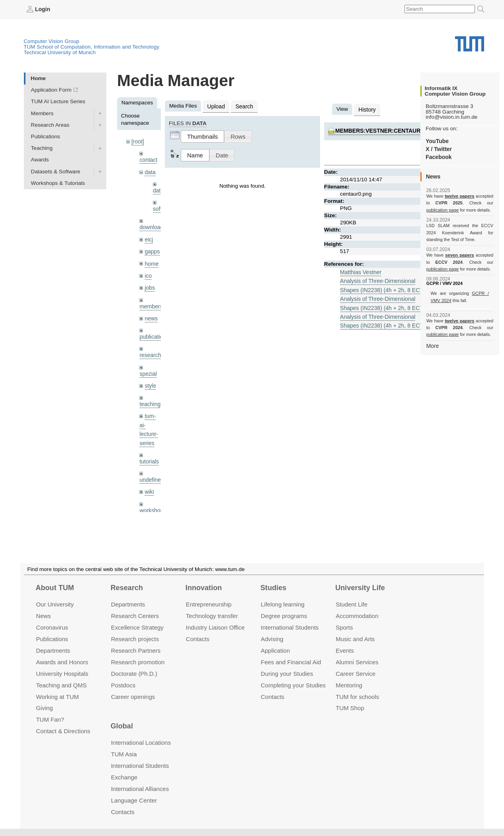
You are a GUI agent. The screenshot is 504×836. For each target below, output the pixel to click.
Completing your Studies (293, 685)
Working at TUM (57, 696)
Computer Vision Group (52, 41)
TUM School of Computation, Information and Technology (92, 46)
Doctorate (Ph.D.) (134, 673)
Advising (272, 639)
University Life (360, 588)
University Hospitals (62, 673)
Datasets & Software (56, 171)
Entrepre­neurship (209, 604)
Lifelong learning (283, 604)
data (150, 171)
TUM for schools (357, 696)
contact (148, 159)
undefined (151, 474)
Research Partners (136, 651)
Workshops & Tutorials (58, 183)
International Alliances (140, 789)
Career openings (133, 696)
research (150, 351)
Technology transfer (212, 616)
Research (127, 588)
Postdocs (123, 685)
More (433, 345)
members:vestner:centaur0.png (385, 130)
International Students (290, 627)
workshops (152, 503)
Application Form (51, 90)
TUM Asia (124, 754)
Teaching (42, 148)
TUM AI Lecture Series (58, 101)
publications (154, 333)
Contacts (198, 639)
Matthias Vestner (360, 271)
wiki (149, 485)
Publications (46, 136)
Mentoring (349, 685)
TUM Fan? (50, 719)
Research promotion (138, 662)
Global (122, 726)
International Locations (141, 743)
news (151, 315)
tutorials (149, 455)
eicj (148, 237)
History (367, 109)
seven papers (460, 255)
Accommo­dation (357, 616)
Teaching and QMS (61, 685)
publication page (442, 210)
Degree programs (284, 616)
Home (38, 78)
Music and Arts (355, 639)
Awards (40, 160)
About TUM (55, 588)
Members (42, 113)
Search (243, 106)
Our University (55, 604)
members (151, 303)
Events (345, 651)
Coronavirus (52, 627)
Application (275, 651)
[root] (138, 141)
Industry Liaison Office (215, 627)
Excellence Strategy (137, 627)
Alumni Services (357, 662)
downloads (152, 226)
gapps (152, 249)
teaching (149, 399)
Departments (53, 651)
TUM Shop (350, 708)
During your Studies (287, 673)
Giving (44, 708)
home (151, 261)
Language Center (134, 800)
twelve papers (460, 196)
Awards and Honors (62, 662)
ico (148, 273)
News (43, 616)
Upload (216, 106)
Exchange (124, 777)
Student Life (352, 604)
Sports (344, 627)
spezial (148, 369)
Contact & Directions (63, 731)
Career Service (356, 673)
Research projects (135, 639)
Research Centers (135, 616)
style (150, 381)
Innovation (204, 588)
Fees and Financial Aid (291, 662)
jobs (149, 285)
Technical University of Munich (60, 52)
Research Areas (50, 125)
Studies (273, 588)
